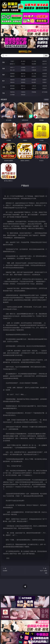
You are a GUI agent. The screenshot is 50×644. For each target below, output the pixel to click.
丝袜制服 (23, 70)
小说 (4, 87)
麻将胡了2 (12, 64)
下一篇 (43, 571)
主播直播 (34, 70)
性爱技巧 (45, 88)
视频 (4, 68)
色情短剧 (23, 95)
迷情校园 (12, 88)
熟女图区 (34, 82)
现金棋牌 (34, 64)
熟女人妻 (12, 70)
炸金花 (23, 64)
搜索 (46, 56)
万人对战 (34, 61)
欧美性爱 (45, 74)
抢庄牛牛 (45, 64)
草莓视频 (34, 92)
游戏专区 (45, 61)
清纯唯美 (23, 82)
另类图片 (45, 82)
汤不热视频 (45, 92)
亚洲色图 (23, 80)
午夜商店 (23, 92)
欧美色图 (34, 80)
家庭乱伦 (23, 86)
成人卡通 (34, 74)
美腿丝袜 (12, 82)
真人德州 (23, 61)
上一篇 (7, 570)
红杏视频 (12, 95)
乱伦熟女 (34, 76)
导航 (4, 93)
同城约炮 (12, 92)
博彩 (4, 62)
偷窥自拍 (12, 80)
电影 (4, 75)
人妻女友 (34, 86)
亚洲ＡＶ (12, 67)
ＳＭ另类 (45, 70)
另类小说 (23, 88)
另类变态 (45, 76)
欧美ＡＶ (34, 67)
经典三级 (23, 76)
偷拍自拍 (23, 74)
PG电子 (12, 61)
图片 (4, 81)
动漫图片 (45, 80)
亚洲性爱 (12, 74)
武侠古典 (45, 86)
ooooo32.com (25, 52)
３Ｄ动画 (45, 67)
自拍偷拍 (23, 67)
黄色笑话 (34, 88)
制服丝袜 (12, 76)
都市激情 (12, 86)
